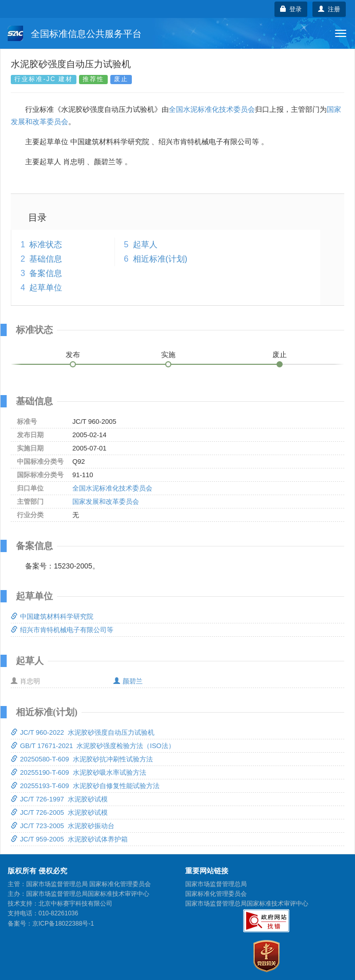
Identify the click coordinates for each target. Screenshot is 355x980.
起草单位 (46, 288)
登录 (291, 9)
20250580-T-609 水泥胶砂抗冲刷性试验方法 (82, 759)
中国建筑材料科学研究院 (52, 616)
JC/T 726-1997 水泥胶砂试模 (59, 799)
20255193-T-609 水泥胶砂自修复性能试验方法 (85, 786)
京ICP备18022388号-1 (63, 924)
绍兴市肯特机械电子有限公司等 (62, 630)
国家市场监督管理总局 (216, 884)
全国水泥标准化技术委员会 (212, 109)
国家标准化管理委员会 (216, 894)
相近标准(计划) (160, 259)
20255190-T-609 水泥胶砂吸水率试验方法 (78, 772)
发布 (73, 355)
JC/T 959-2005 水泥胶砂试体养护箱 (69, 839)
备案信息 (46, 273)
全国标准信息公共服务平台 (75, 33)
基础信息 (46, 259)
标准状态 (46, 244)
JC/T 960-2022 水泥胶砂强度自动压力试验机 (83, 732)
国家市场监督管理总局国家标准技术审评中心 (247, 904)
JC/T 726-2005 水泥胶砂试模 (59, 812)
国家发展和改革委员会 (106, 502)
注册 (329, 9)
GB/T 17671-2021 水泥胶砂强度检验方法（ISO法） (93, 746)
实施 (168, 355)
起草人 (145, 244)
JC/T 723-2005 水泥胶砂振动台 (63, 826)
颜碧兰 (128, 681)
